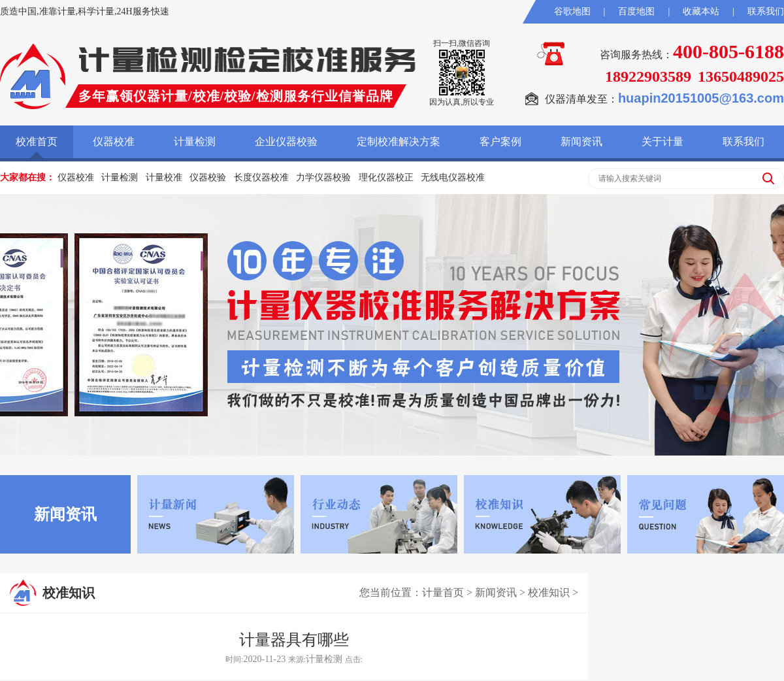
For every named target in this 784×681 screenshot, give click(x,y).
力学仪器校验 (323, 177)
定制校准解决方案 (399, 141)
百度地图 (636, 11)
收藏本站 (701, 11)
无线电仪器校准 (453, 177)
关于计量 (662, 141)
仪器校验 (208, 177)
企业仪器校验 (286, 141)
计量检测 (195, 141)
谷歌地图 (572, 11)
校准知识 (549, 592)
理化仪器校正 (386, 177)
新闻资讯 (581, 141)
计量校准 (164, 177)
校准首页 (37, 141)
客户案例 (500, 141)
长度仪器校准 (261, 177)
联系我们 (766, 11)
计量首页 (443, 592)
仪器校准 (114, 141)
